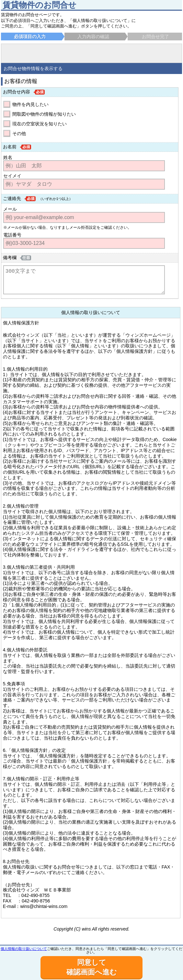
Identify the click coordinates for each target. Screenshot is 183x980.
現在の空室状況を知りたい (40, 124)
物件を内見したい (30, 104)
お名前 (10, 147)
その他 (19, 133)
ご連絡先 (12, 198)
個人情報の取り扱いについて (24, 949)
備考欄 (10, 258)
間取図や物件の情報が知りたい (44, 114)
